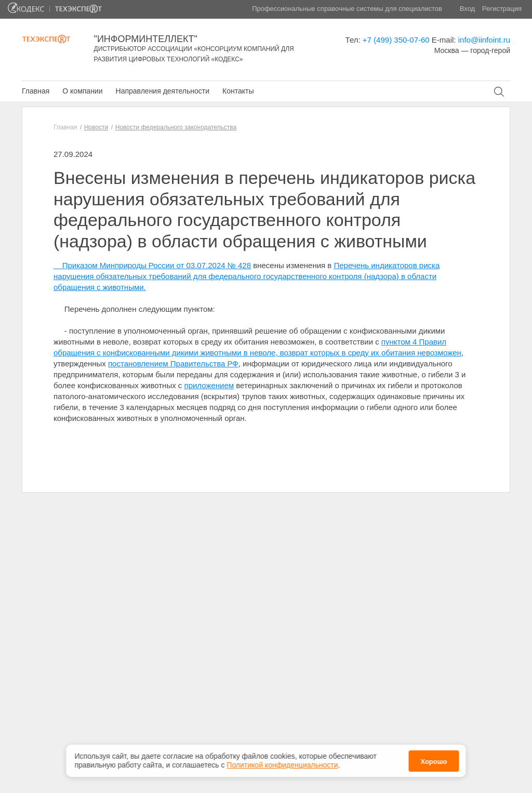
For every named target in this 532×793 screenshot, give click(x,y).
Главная (36, 91)
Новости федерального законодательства (176, 127)
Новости (96, 127)
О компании (82, 91)
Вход (467, 9)
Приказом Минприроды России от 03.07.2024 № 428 (152, 265)
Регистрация (502, 9)
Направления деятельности (163, 91)
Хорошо (434, 761)
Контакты (238, 91)
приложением (209, 385)
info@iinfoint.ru (484, 40)
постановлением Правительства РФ (173, 364)
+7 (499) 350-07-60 (396, 40)
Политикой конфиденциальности (282, 764)
